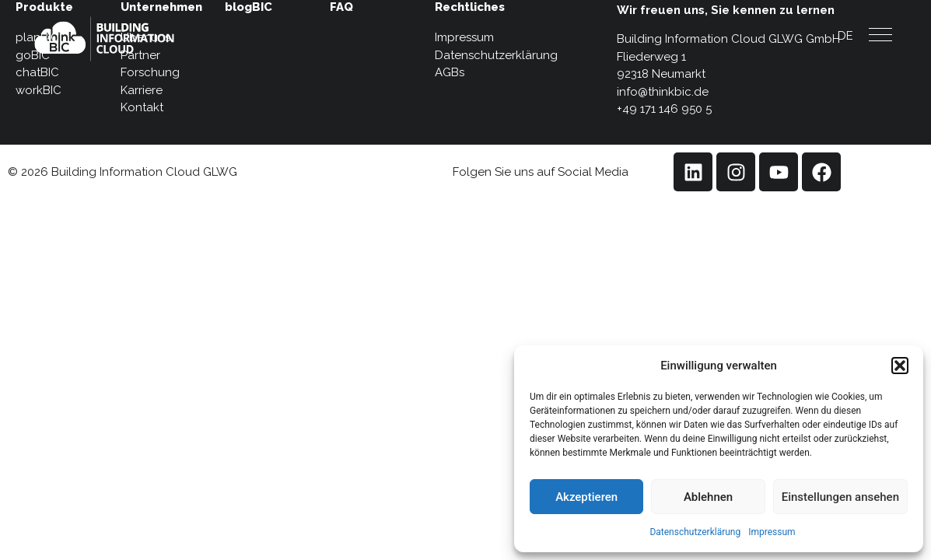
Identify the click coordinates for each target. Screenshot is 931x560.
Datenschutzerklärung (695, 532)
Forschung (150, 72)
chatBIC (37, 72)
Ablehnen (708, 497)
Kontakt (142, 107)
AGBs (450, 72)
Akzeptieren (586, 497)
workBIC (38, 90)
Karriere (142, 90)
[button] (900, 366)
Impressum (772, 532)
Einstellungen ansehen (840, 497)
